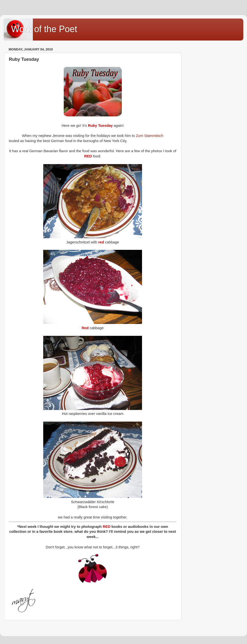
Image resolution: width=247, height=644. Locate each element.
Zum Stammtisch (150, 136)
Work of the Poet (44, 29)
